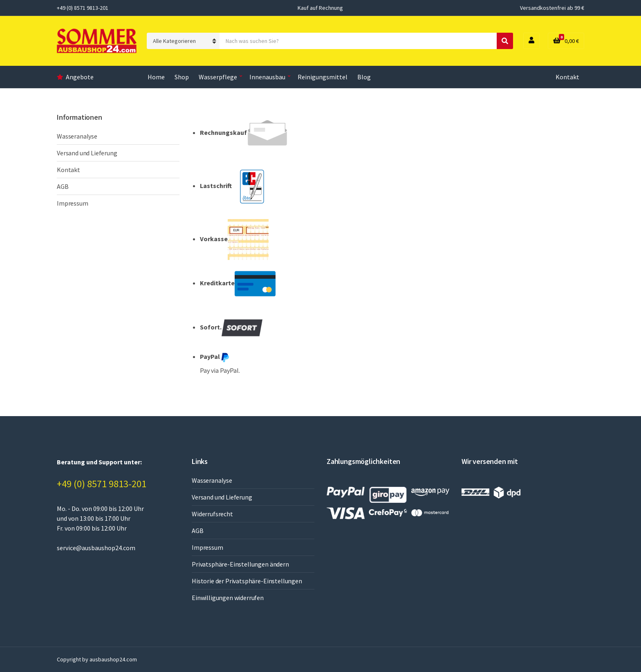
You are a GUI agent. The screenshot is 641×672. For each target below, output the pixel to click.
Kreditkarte (238, 284)
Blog (364, 77)
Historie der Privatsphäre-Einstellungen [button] (247, 581)
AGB (63, 186)
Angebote (80, 77)
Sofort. (231, 328)
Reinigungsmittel (323, 77)
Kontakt (567, 77)
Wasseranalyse (77, 136)
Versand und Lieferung (87, 153)
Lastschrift (236, 186)
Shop (182, 77)
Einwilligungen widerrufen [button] (228, 598)
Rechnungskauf (244, 133)
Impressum (73, 203)
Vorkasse (234, 240)
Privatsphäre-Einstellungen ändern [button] (240, 564)
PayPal (215, 357)
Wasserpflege (218, 77)
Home (156, 77)
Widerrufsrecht (212, 514)
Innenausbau (267, 77)
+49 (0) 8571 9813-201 (102, 484)
